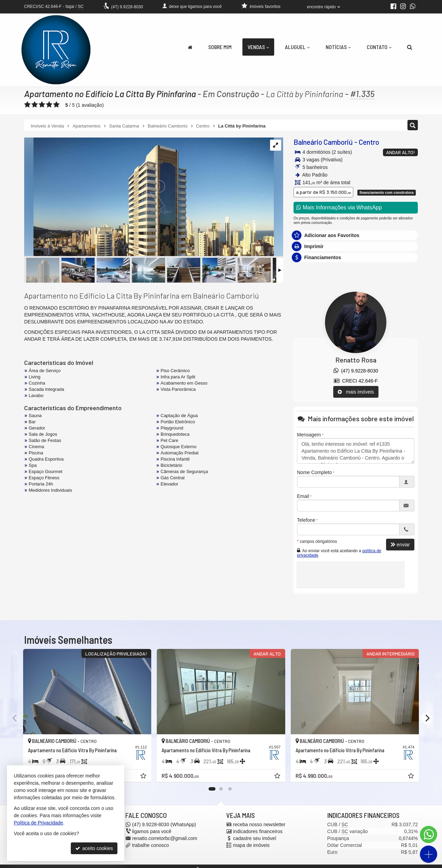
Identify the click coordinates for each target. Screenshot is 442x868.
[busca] (410, 47)
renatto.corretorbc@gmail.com (165, 838)
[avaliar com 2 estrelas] (35, 105)
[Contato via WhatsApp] (429, 834)
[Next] (427, 718)
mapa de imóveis (251, 845)
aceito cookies (94, 848)
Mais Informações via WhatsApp (339, 207)
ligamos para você (152, 831)
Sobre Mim (220, 47)
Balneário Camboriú (323, 142)
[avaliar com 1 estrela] (27, 105)
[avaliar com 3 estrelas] (42, 105)
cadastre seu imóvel (255, 838)
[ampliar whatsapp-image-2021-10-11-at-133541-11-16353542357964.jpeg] (149, 197)
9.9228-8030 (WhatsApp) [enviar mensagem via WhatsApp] (164, 824)
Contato (379, 47)
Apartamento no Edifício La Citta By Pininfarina (110, 94)
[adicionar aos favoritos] (144, 777)
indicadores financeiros (258, 831)
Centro (369, 142)
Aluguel (297, 47)
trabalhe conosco (151, 845)
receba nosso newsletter (259, 824)
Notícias (338, 47)
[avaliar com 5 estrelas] (56, 105)
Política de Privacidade (38, 823)
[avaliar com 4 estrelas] (49, 105)
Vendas (258, 47)
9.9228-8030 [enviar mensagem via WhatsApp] (127, 7)
